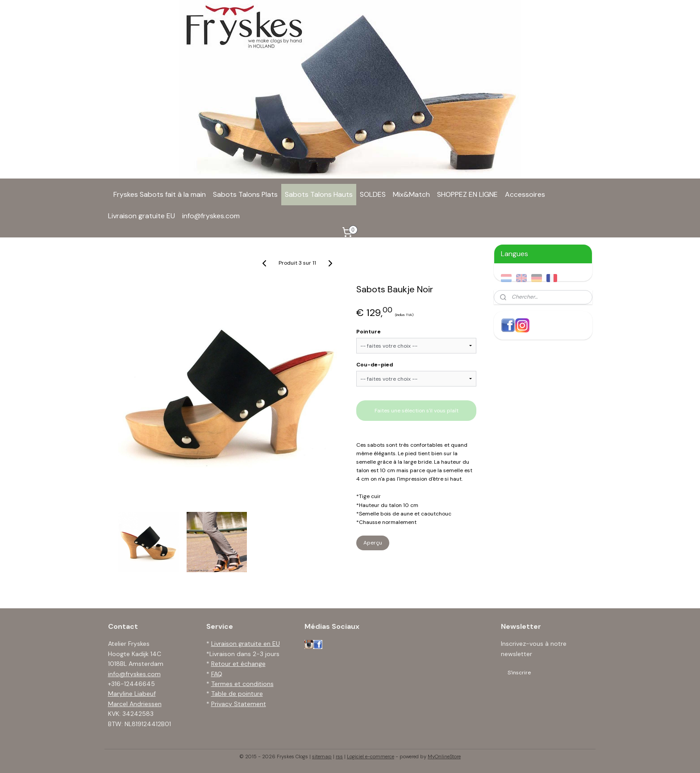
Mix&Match (411, 194)
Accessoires (525, 194)
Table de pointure (237, 694)
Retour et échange (238, 664)
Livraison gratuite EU (142, 216)
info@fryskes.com (211, 216)
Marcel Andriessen (135, 704)
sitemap (322, 756)
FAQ (217, 674)
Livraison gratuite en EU (246, 644)
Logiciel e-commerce (371, 756)
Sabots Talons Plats (245, 194)
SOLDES (373, 194)
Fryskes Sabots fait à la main (160, 194)
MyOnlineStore (444, 756)
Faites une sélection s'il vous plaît (417, 411)
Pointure (369, 332)
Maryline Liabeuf (132, 694)
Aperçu (373, 543)
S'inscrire (519, 673)
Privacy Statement (239, 704)
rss (339, 756)
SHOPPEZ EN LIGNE (467, 194)
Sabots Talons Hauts (319, 194)
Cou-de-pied (375, 365)
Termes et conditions (242, 684)
